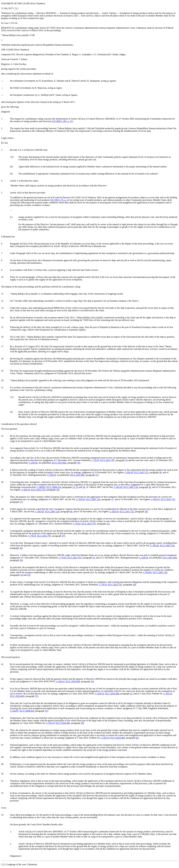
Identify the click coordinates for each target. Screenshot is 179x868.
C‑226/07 (14, 711)
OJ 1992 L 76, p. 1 (59, 200)
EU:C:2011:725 (141, 472)
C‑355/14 (168, 694)
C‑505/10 (129, 472)
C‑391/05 (118, 487)
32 (21, 548)
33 (92, 681)
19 (126, 460)
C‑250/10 (33, 463)
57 (36, 696)
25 (77, 487)
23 (74, 487)
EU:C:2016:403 (17, 696)
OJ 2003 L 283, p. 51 (63, 121)
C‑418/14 (60, 681)
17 (21, 502)
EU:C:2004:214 (54, 487)
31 (46, 711)
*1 (16, 8)
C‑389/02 (41, 487)
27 (63, 536)
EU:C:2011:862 (59, 463)
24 (22, 575)
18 (146, 512)
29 (84, 487)
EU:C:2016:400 (73, 681)
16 (57, 490)
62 (137, 738)
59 (82, 723)
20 (160, 472)
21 (97, 475)
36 (150, 487)
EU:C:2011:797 (107, 460)
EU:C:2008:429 (27, 711)
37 (112, 499)
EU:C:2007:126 (131, 487)
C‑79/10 (95, 460)
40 (71, 512)
